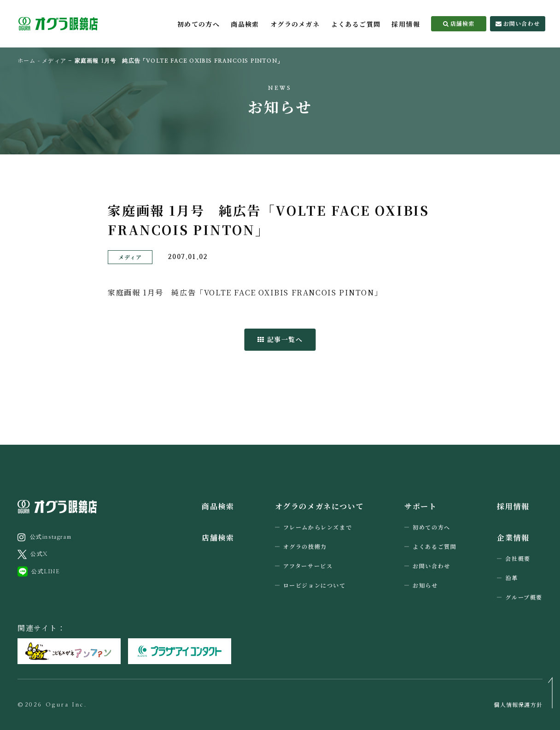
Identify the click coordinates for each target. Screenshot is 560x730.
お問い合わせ (518, 23)
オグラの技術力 (305, 546)
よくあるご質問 (356, 24)
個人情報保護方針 (518, 705)
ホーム (27, 60)
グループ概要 (524, 597)
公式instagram (44, 537)
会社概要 (518, 558)
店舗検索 (459, 23)
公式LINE (39, 571)
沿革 (511, 578)
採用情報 (406, 24)
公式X (33, 554)
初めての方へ (198, 24)
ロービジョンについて (315, 585)
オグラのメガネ (295, 24)
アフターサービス (308, 566)
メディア (54, 61)
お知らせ (425, 585)
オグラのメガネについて (320, 506)
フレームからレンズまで (318, 527)
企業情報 (513, 538)
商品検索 (245, 24)
